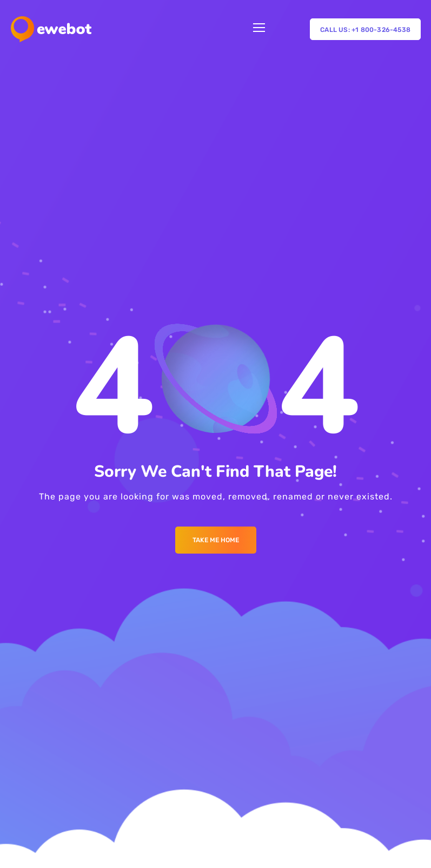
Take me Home (216, 540)
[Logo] (51, 29)
